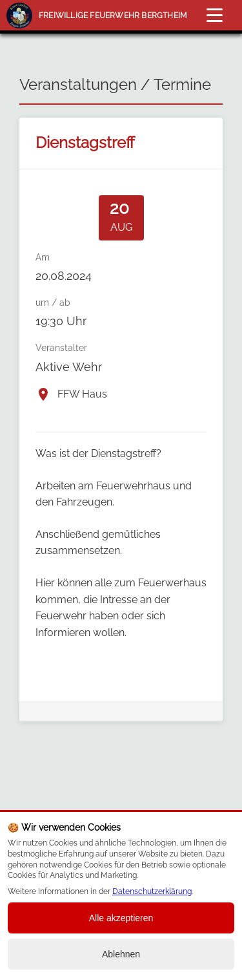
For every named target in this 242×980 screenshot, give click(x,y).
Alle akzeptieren (121, 918)
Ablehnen (121, 954)
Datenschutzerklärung (152, 891)
